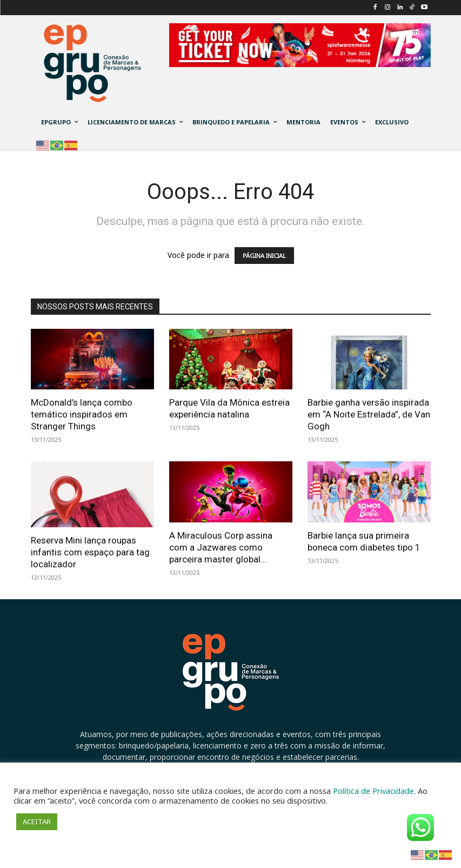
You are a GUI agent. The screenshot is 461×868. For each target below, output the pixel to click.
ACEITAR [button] (37, 821)
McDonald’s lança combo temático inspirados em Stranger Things (82, 414)
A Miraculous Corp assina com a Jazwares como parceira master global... (221, 547)
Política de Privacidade (373, 791)
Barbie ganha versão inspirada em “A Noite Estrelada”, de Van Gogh (369, 414)
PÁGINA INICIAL (264, 256)
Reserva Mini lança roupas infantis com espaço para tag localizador (90, 552)
